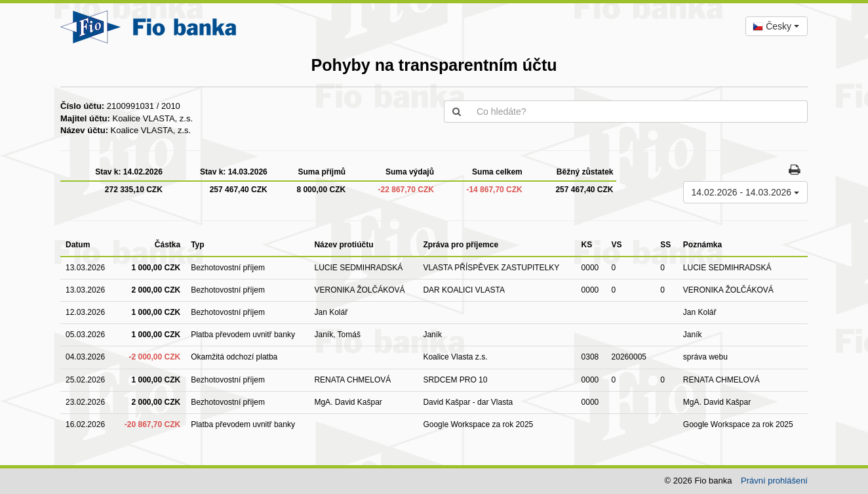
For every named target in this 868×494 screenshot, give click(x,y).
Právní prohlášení (774, 481)
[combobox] (777, 26)
